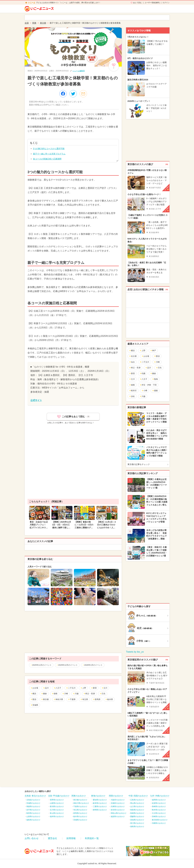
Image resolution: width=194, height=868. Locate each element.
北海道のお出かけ (33, 800)
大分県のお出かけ (159, 813)
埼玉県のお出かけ (80, 810)
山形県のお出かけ (33, 817)
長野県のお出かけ (57, 800)
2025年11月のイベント (42, 665)
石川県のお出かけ (57, 810)
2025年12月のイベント (68, 665)
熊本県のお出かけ (159, 810)
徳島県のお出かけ (137, 827)
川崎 (65, 694)
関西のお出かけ (116, 796)
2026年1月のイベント (93, 665)
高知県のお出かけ (137, 820)
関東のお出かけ (79, 796)
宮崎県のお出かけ (159, 817)
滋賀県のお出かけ (118, 817)
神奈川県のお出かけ (81, 803)
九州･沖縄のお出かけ (160, 796)
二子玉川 (71, 688)
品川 (46, 688)
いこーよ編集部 (79, 71)
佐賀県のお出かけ (159, 803)
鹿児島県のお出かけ (160, 820)
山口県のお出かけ (137, 806)
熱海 (155, 379)
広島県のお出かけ (137, 800)
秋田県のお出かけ (33, 813)
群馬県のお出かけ (80, 813)
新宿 (94, 688)
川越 (76, 694)
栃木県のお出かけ (80, 817)
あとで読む (137, 3)
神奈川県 (58, 699)
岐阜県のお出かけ (100, 803)
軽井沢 (133, 391)
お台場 (34, 688)
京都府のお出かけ (118, 803)
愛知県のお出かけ (100, 800)
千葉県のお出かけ (80, 806)
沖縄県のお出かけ (159, 823)
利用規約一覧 (92, 838)
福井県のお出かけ (57, 817)
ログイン (166, 3)
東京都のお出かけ (80, 800)
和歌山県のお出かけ (119, 813)
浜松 (132, 396)
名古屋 (133, 356)
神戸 (153, 351)
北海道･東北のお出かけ (35, 796)
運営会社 (52, 838)
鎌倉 (44, 694)
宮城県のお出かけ (33, 803)
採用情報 (71, 838)
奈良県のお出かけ (118, 810)
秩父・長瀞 (89, 694)
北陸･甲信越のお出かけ (59, 796)
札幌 (142, 373)
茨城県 (34, 705)
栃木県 (109, 699)
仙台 (132, 362)
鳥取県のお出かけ (137, 810)
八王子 (57, 688)
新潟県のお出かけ (57, 806)
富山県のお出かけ (57, 813)
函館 (155, 391)
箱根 (55, 694)
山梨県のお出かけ (57, 803)
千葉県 (72, 699)
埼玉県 (84, 699)
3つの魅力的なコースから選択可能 (49, 149)
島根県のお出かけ (137, 813)
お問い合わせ (32, 838)
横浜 (33, 694)
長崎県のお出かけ (159, 806)
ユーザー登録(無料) (152, 3)
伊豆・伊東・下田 (148, 385)
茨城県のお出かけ (80, 820)
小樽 (144, 391)
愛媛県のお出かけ (137, 817)
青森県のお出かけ (33, 806)
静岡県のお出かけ (100, 810)
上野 (83, 688)
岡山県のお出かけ (137, 803)
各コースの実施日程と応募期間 (47, 159)
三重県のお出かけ (100, 806)
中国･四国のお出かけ (138, 796)
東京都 (45, 699)
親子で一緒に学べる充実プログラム (49, 154)
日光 (103, 694)
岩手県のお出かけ (33, 810)
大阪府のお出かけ (118, 800)
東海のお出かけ (98, 796)
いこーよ (32, 3)
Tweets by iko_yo (135, 652)
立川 (104, 688)
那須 (33, 699)
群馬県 (97, 699)
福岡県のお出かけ (159, 800)
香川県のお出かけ (137, 823)
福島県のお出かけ (33, 820)
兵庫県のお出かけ (118, 806)
